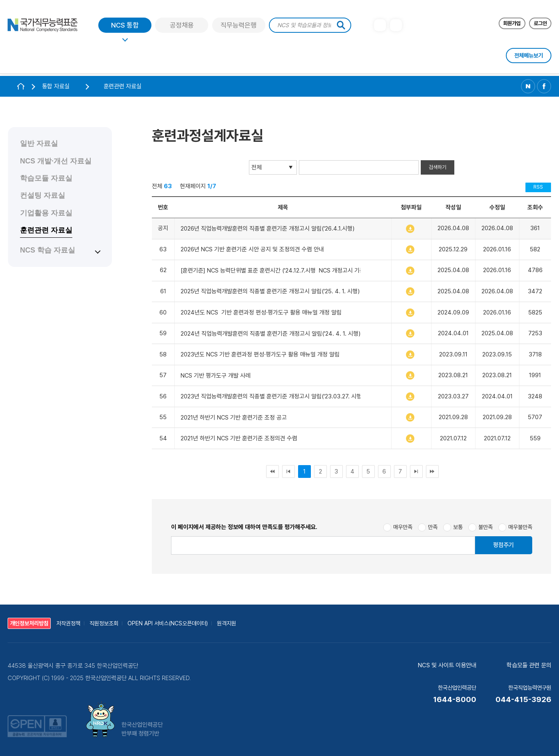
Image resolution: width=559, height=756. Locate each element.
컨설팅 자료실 (43, 195)
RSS (538, 187)
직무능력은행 (239, 27)
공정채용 (182, 27)
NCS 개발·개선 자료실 (56, 161)
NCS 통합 (125, 27)
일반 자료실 (39, 143)
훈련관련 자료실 (46, 230)
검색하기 (438, 167)
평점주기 (503, 545)
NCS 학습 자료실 (48, 250)
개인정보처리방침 (29, 623)
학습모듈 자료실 (46, 178)
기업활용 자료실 (46, 213)
